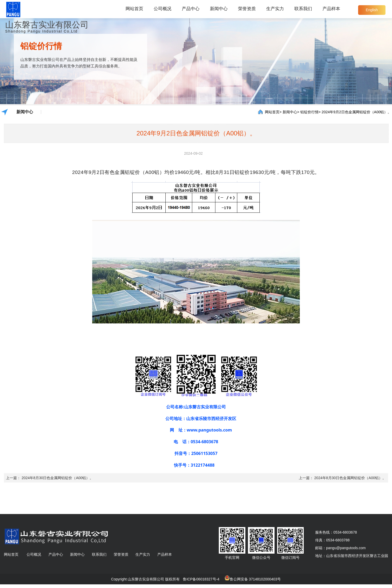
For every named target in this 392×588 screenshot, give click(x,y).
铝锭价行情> (310, 112)
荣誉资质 (247, 9)
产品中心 (191, 9)
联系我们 (303, 9)
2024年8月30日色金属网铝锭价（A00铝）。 (57, 478)
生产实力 (275, 9)
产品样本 (331, 9)
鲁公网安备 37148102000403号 (255, 579)
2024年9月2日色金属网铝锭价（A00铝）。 (357, 112)
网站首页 (134, 9)
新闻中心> (291, 112)
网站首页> (273, 112)
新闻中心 (219, 9)
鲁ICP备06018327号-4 (201, 579)
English (372, 10)
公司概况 (163, 9)
